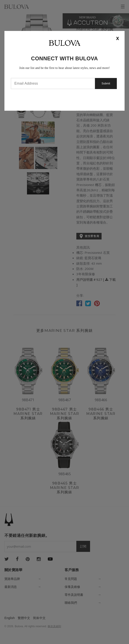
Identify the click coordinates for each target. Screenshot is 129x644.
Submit (106, 84)
